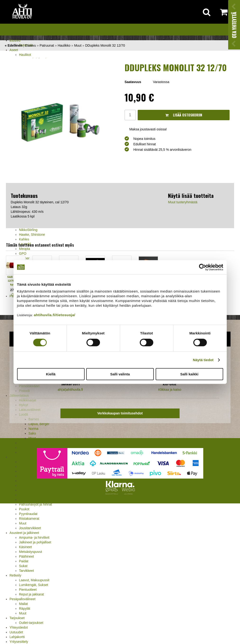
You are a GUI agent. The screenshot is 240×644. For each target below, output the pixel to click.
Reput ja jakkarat (31, 594)
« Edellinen (14, 45)
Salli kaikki (189, 374)
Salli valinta (120, 374)
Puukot (24, 509)
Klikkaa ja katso (170, 390)
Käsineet (25, 547)
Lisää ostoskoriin (184, 115)
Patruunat (47, 45)
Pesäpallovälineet (23, 599)
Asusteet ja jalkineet (24, 533)
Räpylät (25, 608)
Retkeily (15, 575)
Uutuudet (16, 632)
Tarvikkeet (26, 571)
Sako (32, 433)
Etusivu (15, 40)
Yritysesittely (19, 642)
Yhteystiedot (19, 627)
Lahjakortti (17, 637)
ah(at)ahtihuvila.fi (70, 390)
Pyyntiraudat (28, 514)
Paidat (24, 561)
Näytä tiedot (203, 360)
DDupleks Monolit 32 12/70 (105, 45)
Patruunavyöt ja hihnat (35, 504)
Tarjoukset (17, 618)
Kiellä (51, 374)
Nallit (23, 452)
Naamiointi (27, 500)
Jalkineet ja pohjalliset (35, 542)
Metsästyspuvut (30, 552)
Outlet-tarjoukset (31, 623)
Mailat (23, 604)
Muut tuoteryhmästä (183, 202)
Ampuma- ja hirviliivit (34, 537)
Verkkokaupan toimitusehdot (120, 413)
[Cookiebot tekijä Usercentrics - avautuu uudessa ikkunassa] (202, 267)
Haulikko (64, 45)
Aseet (14, 50)
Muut (32, 438)
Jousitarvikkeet (30, 528)
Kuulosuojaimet (30, 490)
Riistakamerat (29, 519)
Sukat (23, 566)
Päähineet (26, 556)
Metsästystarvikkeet (24, 457)
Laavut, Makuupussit (34, 580)
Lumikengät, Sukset (34, 585)
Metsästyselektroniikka (36, 495)
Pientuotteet (28, 590)
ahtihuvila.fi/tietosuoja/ (55, 315)
